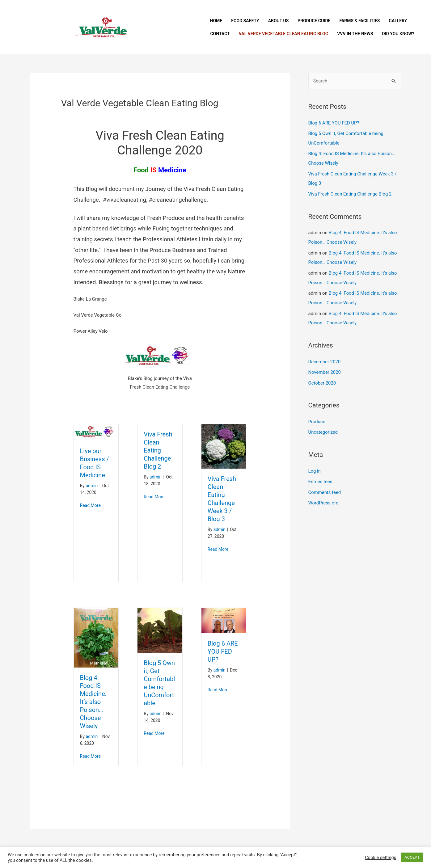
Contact (220, 34)
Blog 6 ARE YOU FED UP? (223, 651)
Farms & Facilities (359, 21)
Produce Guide (314, 21)
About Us (279, 21)
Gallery (398, 21)
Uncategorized (323, 427)
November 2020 (325, 368)
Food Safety (245, 21)
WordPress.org (324, 497)
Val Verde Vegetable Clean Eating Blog (284, 34)
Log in (315, 466)
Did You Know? (398, 34)
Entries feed (321, 476)
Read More (90, 505)
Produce (317, 417)
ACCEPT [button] (412, 857)
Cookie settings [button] (380, 857)
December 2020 (325, 357)
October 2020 (322, 378)
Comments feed (325, 486)
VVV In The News (355, 34)
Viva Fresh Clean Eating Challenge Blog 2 (158, 450)
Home (216, 21)
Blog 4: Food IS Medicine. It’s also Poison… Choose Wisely (93, 702)
